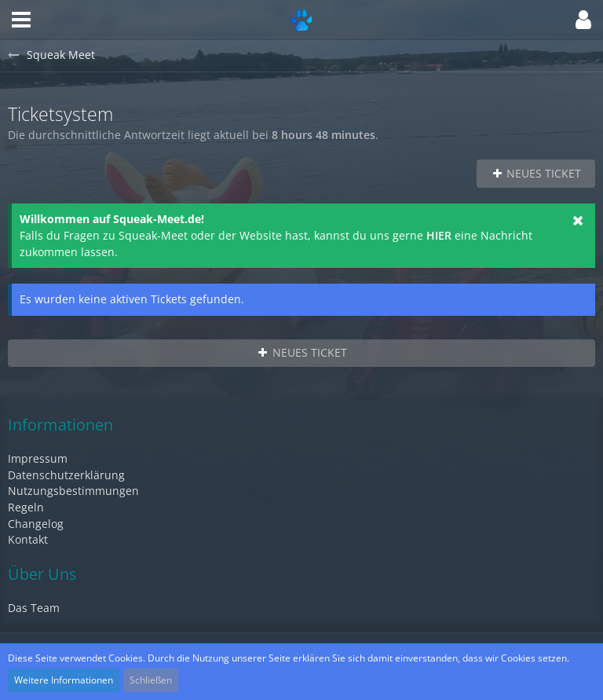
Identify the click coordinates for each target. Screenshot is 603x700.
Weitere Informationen (64, 680)
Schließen (151, 680)
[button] (21, 20)
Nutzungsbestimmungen (73, 491)
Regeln (26, 507)
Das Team (34, 608)
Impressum (38, 458)
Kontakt (28, 539)
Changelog (36, 524)
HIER (439, 235)
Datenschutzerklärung (66, 475)
